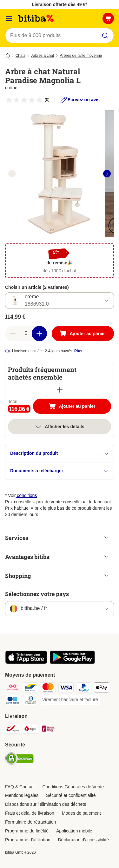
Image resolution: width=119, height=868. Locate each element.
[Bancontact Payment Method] (30, 688)
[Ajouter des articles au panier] (39, 334)
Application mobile (74, 831)
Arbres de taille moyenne (81, 56)
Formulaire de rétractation (30, 822)
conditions (26, 495)
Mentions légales (22, 795)
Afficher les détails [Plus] (60, 427)
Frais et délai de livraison (30, 813)
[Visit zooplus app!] (26, 662)
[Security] (19, 759)
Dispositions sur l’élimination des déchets (46, 804)
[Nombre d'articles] (26, 334)
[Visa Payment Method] (66, 688)
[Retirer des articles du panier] (13, 334)
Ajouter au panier (78, 407)
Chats (20, 56)
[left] (12, 174)
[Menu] (9, 18)
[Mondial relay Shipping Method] (48, 730)
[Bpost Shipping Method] (13, 730)
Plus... (80, 351)
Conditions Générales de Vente (73, 787)
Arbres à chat (43, 56)
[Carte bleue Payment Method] (13, 701)
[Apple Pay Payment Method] (102, 688)
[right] (107, 174)
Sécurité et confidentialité (71, 795)
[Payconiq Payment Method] (13, 688)
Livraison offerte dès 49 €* (59, 4)
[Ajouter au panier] (83, 334)
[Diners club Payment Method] (30, 701)
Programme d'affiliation (28, 840)
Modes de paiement (81, 813)
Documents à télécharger (60, 471)
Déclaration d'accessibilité (83, 840)
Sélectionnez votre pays (37, 594)
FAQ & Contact (20, 787)
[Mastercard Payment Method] (48, 688)
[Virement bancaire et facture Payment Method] (70, 700)
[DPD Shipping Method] (30, 730)
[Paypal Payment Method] (84, 688)
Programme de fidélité (27, 831)
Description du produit (60, 453)
